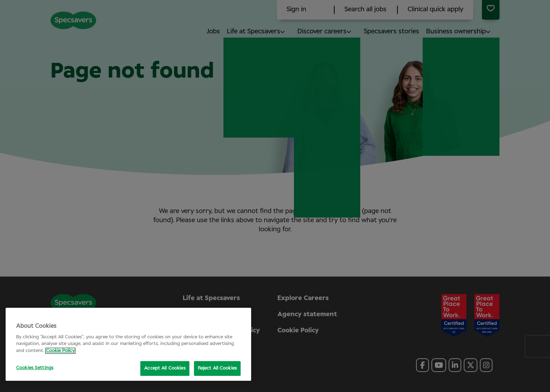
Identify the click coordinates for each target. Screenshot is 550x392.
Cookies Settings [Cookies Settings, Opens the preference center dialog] (35, 368)
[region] (128, 344)
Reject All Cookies (217, 368)
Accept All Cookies (165, 368)
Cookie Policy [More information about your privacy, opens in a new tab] (60, 351)
